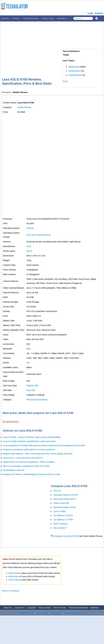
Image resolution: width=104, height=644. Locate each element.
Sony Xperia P (60, 528)
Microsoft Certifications (74, 613)
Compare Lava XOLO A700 (66, 536)
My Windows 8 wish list (14, 470)
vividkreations (75, 71)
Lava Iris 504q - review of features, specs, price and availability (32, 437)
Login (91, 13)
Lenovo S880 (60, 511)
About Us (8, 608)
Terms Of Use (60, 608)
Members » (62, 18)
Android (30, 228)
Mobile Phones (24, 107)
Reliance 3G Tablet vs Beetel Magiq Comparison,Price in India (32, 474)
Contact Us (19, 608)
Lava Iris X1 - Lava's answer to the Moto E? (23, 458)
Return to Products (10, 591)
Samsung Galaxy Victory (65, 507)
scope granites (75, 75)
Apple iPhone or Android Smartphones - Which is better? (29, 462)
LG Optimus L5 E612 (63, 515)
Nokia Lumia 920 (61, 503)
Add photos (14, 576)
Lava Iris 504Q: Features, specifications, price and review (29, 441)
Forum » (17, 18)
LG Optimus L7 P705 (63, 520)
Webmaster (74, 67)
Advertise (94, 608)
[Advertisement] (43, 45)
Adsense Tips (42, 613)
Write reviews (15, 573)
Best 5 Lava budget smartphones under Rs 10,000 (26, 466)
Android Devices (27, 613)
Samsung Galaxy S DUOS (66, 495)
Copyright (31, 608)
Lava (29, 246)
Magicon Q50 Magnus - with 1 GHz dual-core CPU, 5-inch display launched (38, 454)
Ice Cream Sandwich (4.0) (38, 235)
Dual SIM (31, 390)
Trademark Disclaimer (78, 608)
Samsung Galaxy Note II (65, 499)
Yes (28, 363)
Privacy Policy (45, 608)
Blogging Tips (56, 613)
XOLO (29, 251)
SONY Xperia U (61, 524)
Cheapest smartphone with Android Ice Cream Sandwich (29, 449)
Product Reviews (31, 18)
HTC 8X (57, 491)
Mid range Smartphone (37, 400)
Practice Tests (48, 18)
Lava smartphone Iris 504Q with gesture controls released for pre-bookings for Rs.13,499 (44, 445)
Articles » (6, 18)
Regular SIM (32, 386)
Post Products (15, 580)
